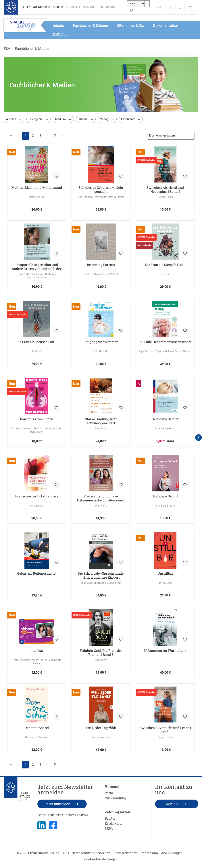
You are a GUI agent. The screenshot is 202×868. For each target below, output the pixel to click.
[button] (27, 7)
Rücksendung (115, 798)
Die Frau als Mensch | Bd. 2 (37, 342)
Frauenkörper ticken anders (37, 496)
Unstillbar (165, 573)
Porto (109, 793)
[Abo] (160, 7)
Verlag (107, 119)
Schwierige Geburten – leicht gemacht (101, 189)
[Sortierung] (171, 136)
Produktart (131, 119)
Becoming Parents (101, 265)
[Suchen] (131, 11)
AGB (66, 853)
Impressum (149, 853)
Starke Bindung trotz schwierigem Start (101, 421)
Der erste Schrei (37, 728)
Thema (86, 119)
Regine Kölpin (165, 197)
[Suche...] (147, 4)
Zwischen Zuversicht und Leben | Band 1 (165, 730)
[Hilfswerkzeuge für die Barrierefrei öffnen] (199, 438)
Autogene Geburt (165, 419)
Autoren (14, 119)
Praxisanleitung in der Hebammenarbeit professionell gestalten (101, 498)
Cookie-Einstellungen (101, 859)
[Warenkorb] (191, 7)
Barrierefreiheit (125, 853)
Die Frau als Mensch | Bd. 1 (165, 265)
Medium (63, 119)
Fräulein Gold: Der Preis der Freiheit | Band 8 (101, 653)
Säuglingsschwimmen (101, 342)
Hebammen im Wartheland (165, 651)
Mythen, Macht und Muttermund (37, 188)
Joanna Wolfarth (110, 274)
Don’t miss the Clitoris (37, 419)
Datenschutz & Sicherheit (91, 853)
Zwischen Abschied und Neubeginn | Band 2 (165, 189)
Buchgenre (39, 119)
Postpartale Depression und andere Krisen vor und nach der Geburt (37, 267)
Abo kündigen (172, 853)
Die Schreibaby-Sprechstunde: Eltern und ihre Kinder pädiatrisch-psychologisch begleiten (101, 575)
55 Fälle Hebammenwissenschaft (165, 342)
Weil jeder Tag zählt (101, 728)
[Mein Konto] (171, 7)
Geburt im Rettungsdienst (37, 573)
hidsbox (37, 651)
